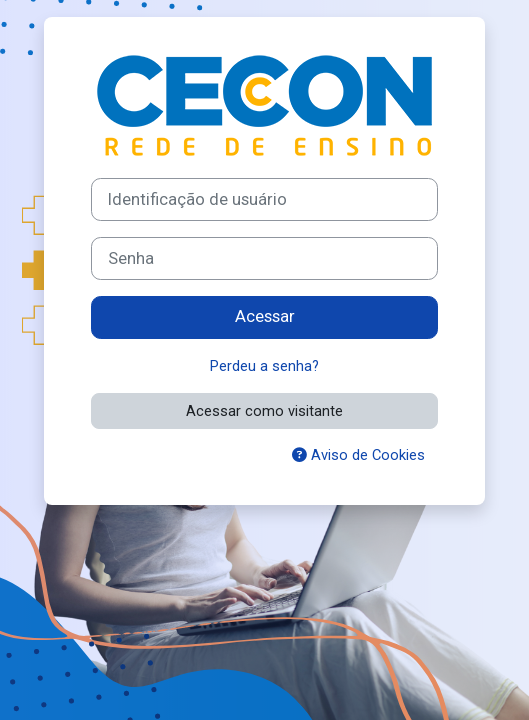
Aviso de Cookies (358, 455)
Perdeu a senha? (264, 366)
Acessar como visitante (264, 411)
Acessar (265, 316)
